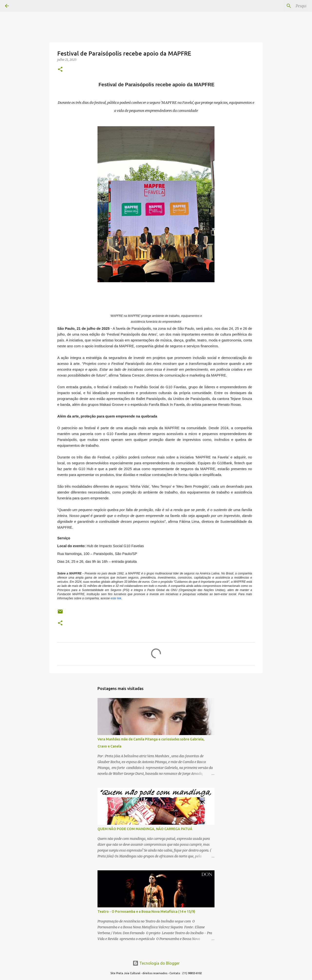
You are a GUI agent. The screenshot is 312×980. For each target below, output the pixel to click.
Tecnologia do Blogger (156, 963)
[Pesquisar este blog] (283, 6)
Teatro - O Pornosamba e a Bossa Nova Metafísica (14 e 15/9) (146, 912)
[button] (60, 70)
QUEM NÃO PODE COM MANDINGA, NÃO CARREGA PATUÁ (145, 829)
